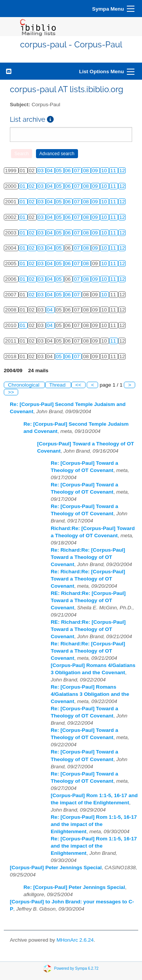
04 (51, 171)
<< (78, 385)
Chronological (24, 385)
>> (11, 392)
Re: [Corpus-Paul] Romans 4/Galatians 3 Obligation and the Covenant (90, 694)
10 (105, 171)
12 (122, 171)
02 (32, 186)
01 (23, 186)
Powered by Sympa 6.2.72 (76, 968)
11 (114, 171)
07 (77, 171)
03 (41, 171)
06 (69, 171)
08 (87, 171)
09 (96, 171)
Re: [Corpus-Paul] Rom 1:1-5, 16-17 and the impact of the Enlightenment (94, 824)
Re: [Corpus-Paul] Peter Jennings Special (74, 887)
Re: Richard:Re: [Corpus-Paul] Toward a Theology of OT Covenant (88, 557)
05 (60, 171)
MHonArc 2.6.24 (75, 940)
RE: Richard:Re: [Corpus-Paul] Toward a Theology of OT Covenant (88, 600)
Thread (58, 385)
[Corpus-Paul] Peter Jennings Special (56, 868)
